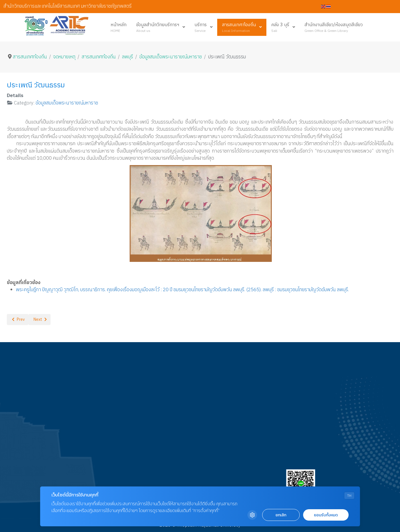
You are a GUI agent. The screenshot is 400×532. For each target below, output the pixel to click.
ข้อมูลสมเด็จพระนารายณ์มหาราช (67, 103)
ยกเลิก (281, 515)
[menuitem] (119, 27)
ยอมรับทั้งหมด (326, 515)
